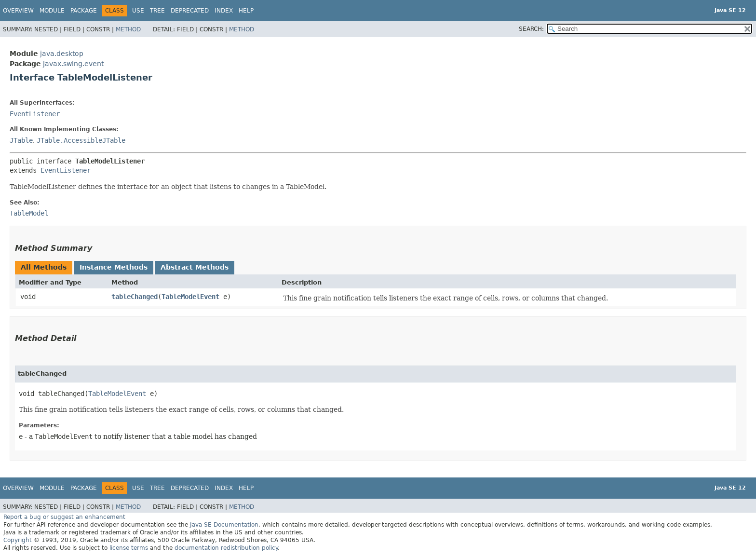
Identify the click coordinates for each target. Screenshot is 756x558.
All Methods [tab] (44, 267)
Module (52, 11)
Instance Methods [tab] (114, 267)
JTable (21, 140)
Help (246, 11)
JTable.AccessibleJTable (81, 140)
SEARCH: (531, 29)
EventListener (35, 114)
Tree (157, 11)
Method (128, 29)
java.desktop (62, 54)
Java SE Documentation (224, 525)
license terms (129, 548)
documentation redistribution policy (226, 548)
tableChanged (135, 297)
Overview (18, 11)
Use (138, 11)
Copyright (18, 540)
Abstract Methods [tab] (195, 267)
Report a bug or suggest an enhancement (64, 517)
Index (224, 11)
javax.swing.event (73, 64)
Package (84, 11)
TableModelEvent (190, 297)
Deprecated (190, 11)
